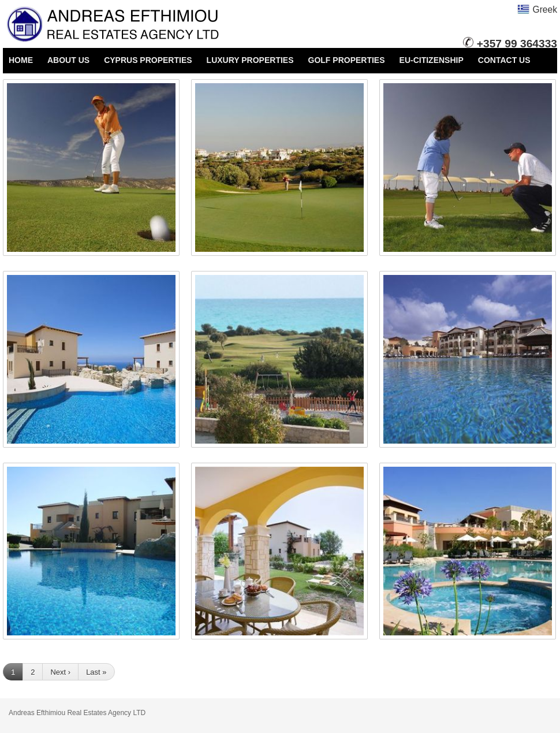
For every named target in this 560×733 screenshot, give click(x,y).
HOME (21, 60)
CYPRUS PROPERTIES (148, 60)
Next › (60, 672)
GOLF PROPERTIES (347, 60)
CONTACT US (504, 60)
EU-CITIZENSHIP (432, 60)
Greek (537, 10)
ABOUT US (68, 60)
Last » (96, 672)
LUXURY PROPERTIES (250, 60)
